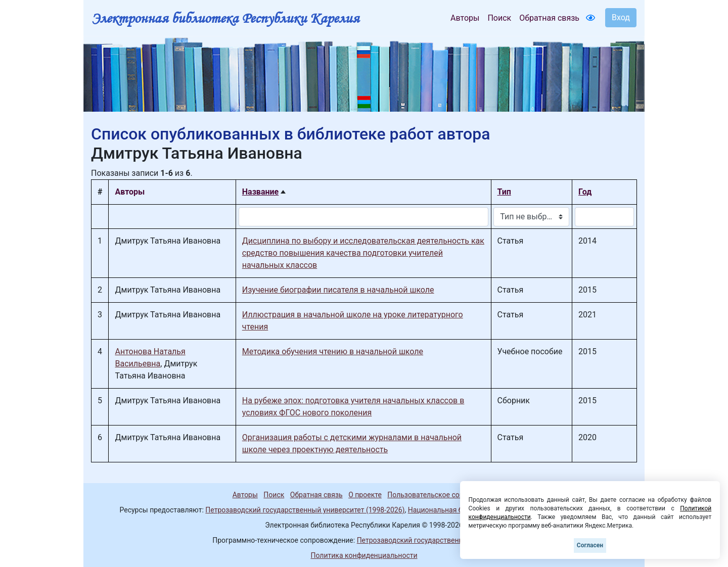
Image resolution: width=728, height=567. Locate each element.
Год (585, 192)
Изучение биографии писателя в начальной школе (338, 290)
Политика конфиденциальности (364, 555)
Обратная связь (549, 18)
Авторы (465, 18)
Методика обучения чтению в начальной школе (333, 351)
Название (260, 192)
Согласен (590, 545)
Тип (504, 192)
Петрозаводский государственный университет (436, 540)
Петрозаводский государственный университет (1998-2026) (305, 510)
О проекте (365, 495)
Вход (621, 17)
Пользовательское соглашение (439, 495)
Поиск (499, 18)
